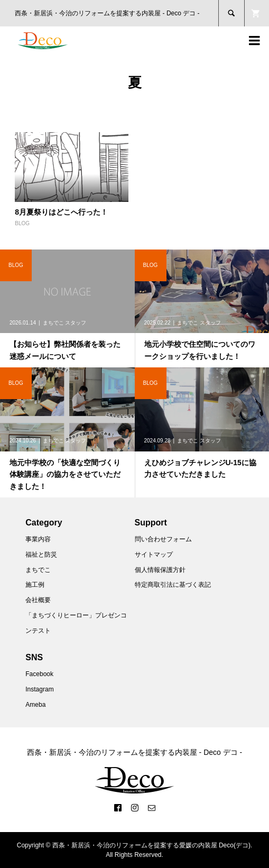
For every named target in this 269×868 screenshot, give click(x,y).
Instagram (39, 689)
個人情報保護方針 (160, 570)
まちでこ (38, 570)
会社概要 (38, 600)
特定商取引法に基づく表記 (173, 585)
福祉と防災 (41, 555)
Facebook (39, 674)
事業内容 (38, 539)
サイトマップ (154, 555)
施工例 (35, 585)
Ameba (35, 705)
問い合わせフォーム (163, 539)
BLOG (22, 223)
